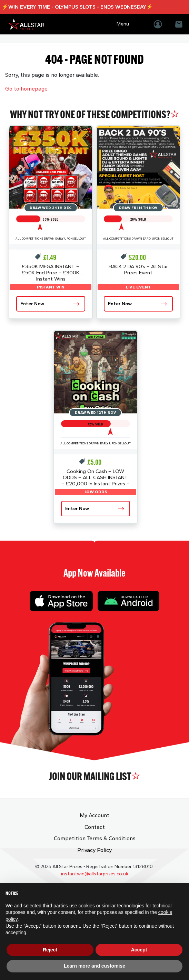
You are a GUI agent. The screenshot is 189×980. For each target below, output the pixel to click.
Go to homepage (26, 89)
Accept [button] (139, 950)
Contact (95, 827)
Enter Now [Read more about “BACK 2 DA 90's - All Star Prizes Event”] (120, 304)
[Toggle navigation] (126, 24)
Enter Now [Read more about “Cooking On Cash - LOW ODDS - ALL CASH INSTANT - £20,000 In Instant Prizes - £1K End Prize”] (77, 509)
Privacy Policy (94, 850)
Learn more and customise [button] (94, 966)
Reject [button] (50, 950)
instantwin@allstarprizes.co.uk (95, 874)
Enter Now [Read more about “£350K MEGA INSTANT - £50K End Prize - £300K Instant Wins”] (32, 304)
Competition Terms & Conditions (95, 838)
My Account (94, 815)
